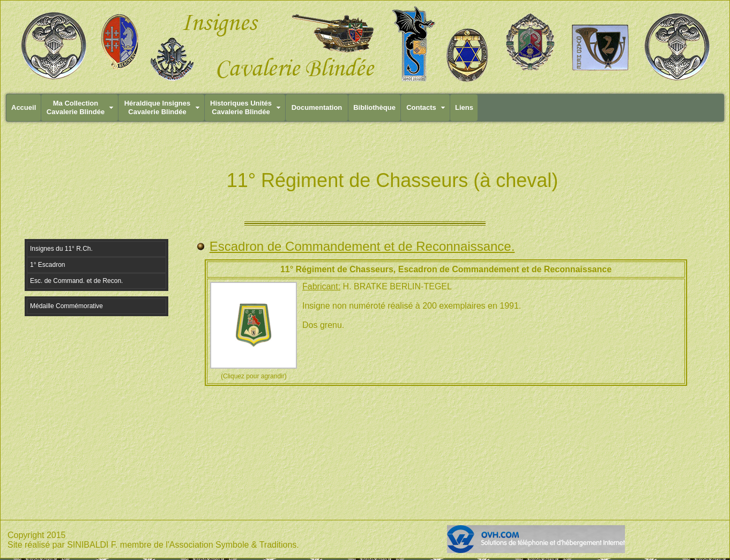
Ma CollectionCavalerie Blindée (76, 107)
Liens (464, 107)
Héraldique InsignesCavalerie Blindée (158, 107)
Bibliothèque (374, 107)
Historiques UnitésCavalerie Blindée (241, 107)
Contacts (421, 107)
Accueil (24, 107)
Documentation (317, 107)
